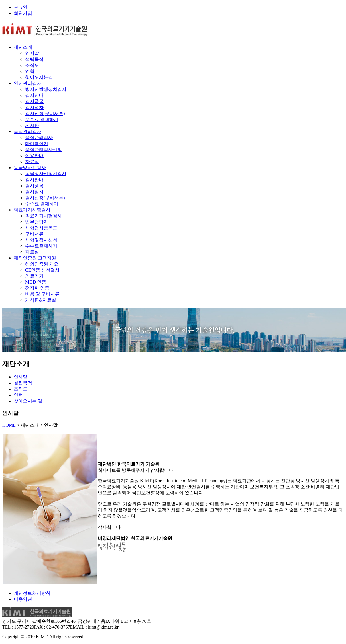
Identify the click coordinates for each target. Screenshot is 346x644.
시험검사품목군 (41, 228)
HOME (9, 425)
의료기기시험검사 (32, 210)
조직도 (32, 65)
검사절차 (34, 107)
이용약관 (23, 599)
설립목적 (34, 59)
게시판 (32, 125)
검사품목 (34, 101)
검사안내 (34, 95)
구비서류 (34, 234)
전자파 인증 (37, 288)
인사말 (32, 53)
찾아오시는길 (39, 77)
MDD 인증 (36, 282)
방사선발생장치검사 (46, 89)
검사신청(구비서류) (45, 113)
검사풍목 (34, 186)
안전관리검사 (27, 83)
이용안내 (34, 156)
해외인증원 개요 (42, 264)
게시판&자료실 (41, 300)
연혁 (30, 71)
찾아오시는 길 (28, 401)
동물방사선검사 (30, 168)
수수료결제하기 (41, 246)
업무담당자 (37, 222)
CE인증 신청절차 (42, 270)
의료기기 (34, 276)
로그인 (21, 7)
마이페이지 (37, 144)
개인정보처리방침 (32, 593)
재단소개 (23, 47)
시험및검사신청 (41, 240)
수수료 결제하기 (42, 119)
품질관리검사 (27, 131)
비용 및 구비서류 (42, 294)
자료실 (32, 162)
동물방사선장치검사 (46, 174)
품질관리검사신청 (44, 150)
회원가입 (23, 13)
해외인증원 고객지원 (35, 258)
